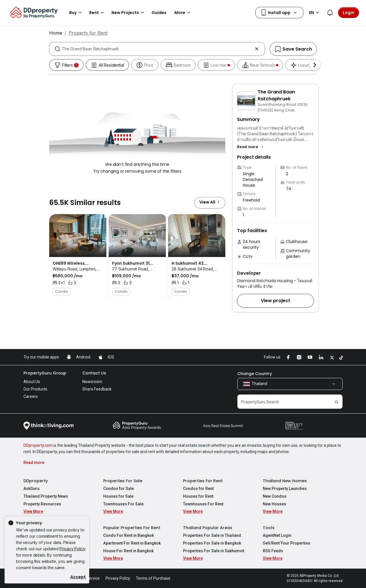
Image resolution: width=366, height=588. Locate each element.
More (183, 13)
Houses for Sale (118, 496)
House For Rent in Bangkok (128, 551)
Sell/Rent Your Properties (287, 543)
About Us (32, 382)
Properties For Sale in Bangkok (212, 543)
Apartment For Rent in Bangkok (132, 543)
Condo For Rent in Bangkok (129, 535)
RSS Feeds (273, 551)
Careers (31, 396)
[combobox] (157, 49)
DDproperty (36, 481)
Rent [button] (98, 13)
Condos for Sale (119, 489)
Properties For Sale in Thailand (212, 535)
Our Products (35, 389)
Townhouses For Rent (203, 504)
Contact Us (94, 373)
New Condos (275, 496)
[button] (251, 147)
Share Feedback (97, 389)
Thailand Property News (46, 496)
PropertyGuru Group (45, 373)
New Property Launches (285, 489)
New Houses (274, 504)
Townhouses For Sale (123, 504)
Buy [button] (76, 13)
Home (56, 33)
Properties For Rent (203, 481)
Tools (269, 528)
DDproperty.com (38, 445)
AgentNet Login (277, 535)
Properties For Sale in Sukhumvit (214, 551)
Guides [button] (159, 13)
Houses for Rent (198, 496)
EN (315, 13)
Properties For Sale (123, 481)
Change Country (255, 374)
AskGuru (31, 489)
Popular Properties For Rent (132, 528)
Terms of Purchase (153, 578)
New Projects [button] (129, 13)
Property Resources (42, 504)
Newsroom (92, 382)
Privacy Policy (72, 549)
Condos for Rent (198, 489)
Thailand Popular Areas (208, 528)
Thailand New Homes (285, 481)
